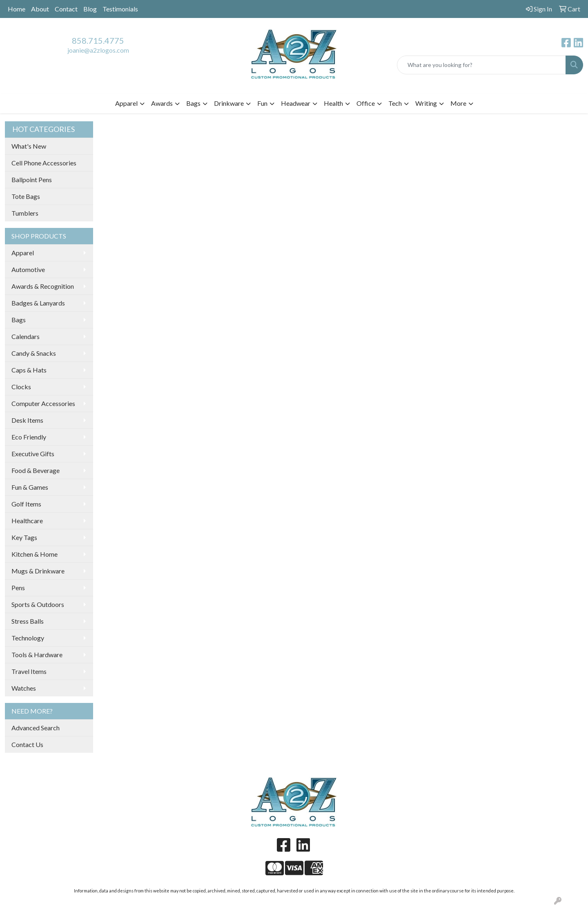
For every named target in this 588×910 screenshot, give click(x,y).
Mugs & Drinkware (38, 571)
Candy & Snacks (34, 353)
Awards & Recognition (43, 286)
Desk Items (27, 420)
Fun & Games (30, 487)
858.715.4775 (98, 40)
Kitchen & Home (35, 554)
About (40, 9)
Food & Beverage (36, 470)
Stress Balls (28, 621)
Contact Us (27, 744)
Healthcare (27, 521)
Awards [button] (162, 103)
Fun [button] (262, 103)
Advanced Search (36, 728)
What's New (29, 146)
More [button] (458, 103)
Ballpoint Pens (32, 180)
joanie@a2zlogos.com (98, 50)
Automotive (28, 269)
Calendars (26, 336)
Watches (24, 688)
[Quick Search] (481, 65)
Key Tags (24, 537)
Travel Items (29, 671)
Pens (18, 588)
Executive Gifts (33, 454)
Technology (28, 638)
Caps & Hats (29, 370)
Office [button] (366, 103)
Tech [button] (395, 103)
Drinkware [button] (229, 103)
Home (17, 9)
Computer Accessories (43, 403)
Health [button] (333, 103)
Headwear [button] (296, 103)
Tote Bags (26, 196)
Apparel (23, 253)
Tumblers (25, 213)
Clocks (21, 387)
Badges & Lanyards (38, 303)
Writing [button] (426, 103)
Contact (66, 9)
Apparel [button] (126, 103)
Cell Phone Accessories (44, 163)
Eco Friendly (29, 437)
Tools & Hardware (37, 655)
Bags (19, 320)
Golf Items (26, 504)
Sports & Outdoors (38, 604)
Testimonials (120, 9)
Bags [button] (193, 103)
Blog (90, 9)
